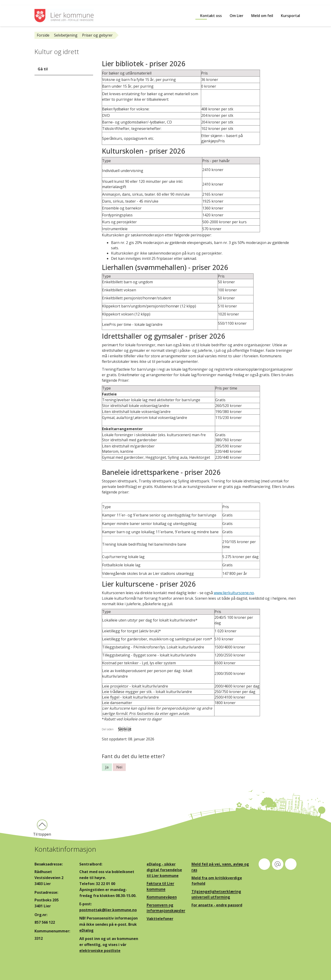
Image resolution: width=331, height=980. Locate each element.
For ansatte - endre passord (217, 905)
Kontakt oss (211, 16)
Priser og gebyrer (97, 35)
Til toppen (42, 834)
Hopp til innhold (14, 3)
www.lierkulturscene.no (234, 593)
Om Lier (237, 16)
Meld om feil (262, 16)
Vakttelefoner (160, 919)
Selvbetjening (66, 35)
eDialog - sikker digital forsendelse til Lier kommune (164, 870)
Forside (43, 35)
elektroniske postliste (100, 951)
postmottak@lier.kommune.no (108, 910)
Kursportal (290, 16)
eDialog (86, 930)
